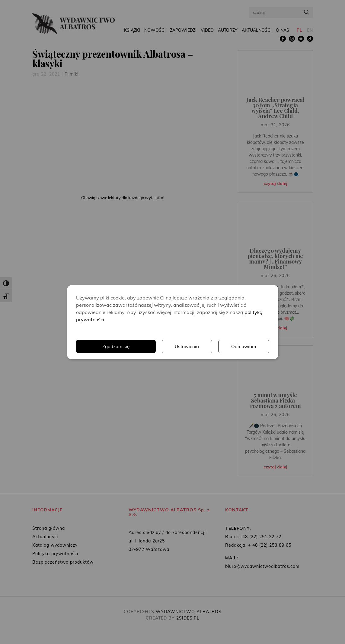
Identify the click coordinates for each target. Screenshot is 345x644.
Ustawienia (186, 346)
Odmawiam (243, 346)
